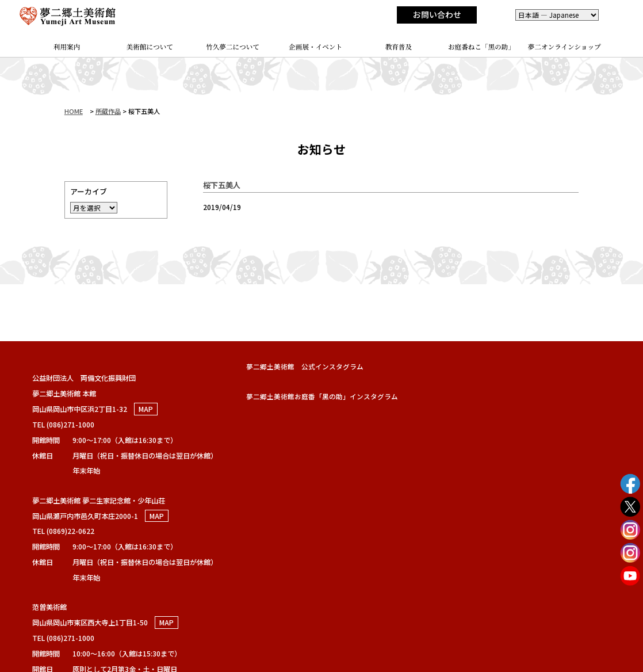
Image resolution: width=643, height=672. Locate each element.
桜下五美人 (222, 185)
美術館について (150, 47)
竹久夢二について (233, 47)
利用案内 (67, 47)
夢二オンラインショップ (564, 47)
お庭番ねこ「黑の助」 (481, 47)
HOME (74, 111)
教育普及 (399, 47)
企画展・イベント (315, 47)
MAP (146, 409)
